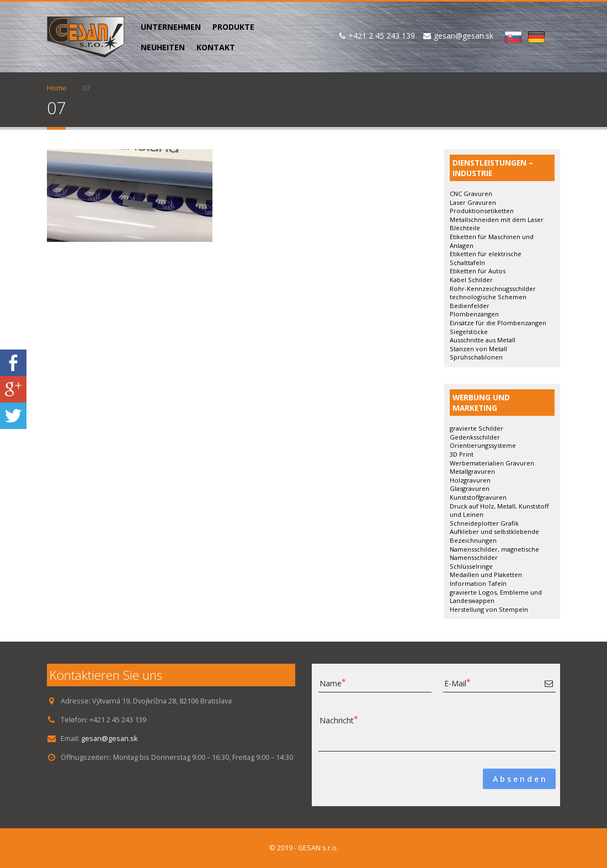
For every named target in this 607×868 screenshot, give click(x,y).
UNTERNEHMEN (171, 27)
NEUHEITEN (163, 47)
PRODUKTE (233, 27)
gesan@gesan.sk (109, 739)
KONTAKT (216, 47)
